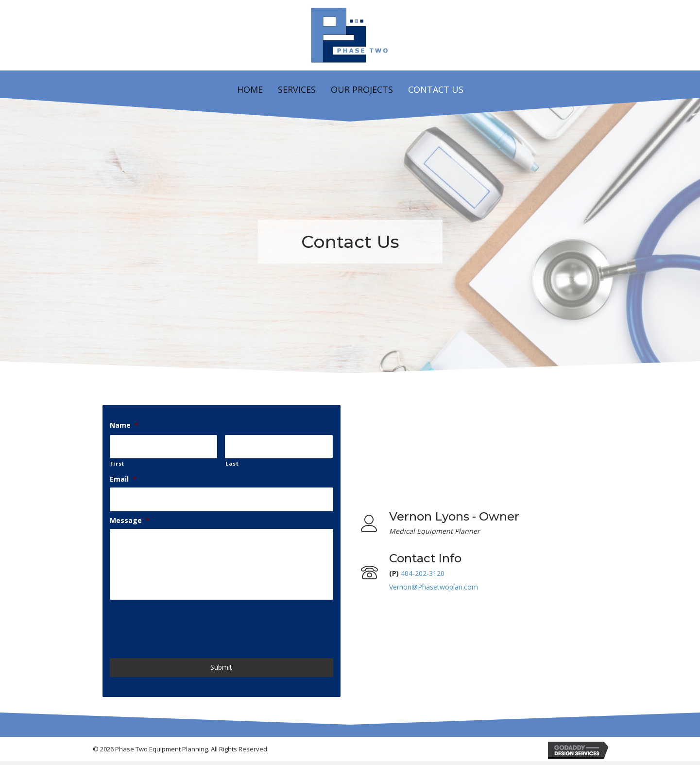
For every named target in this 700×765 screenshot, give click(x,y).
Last (232, 462)
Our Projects (362, 89)
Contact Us (436, 89)
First (117, 462)
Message (130, 518)
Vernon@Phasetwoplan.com (434, 589)
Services (297, 89)
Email (123, 478)
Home (250, 89)
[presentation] (184, 628)
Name (124, 425)
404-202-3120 (423, 575)
